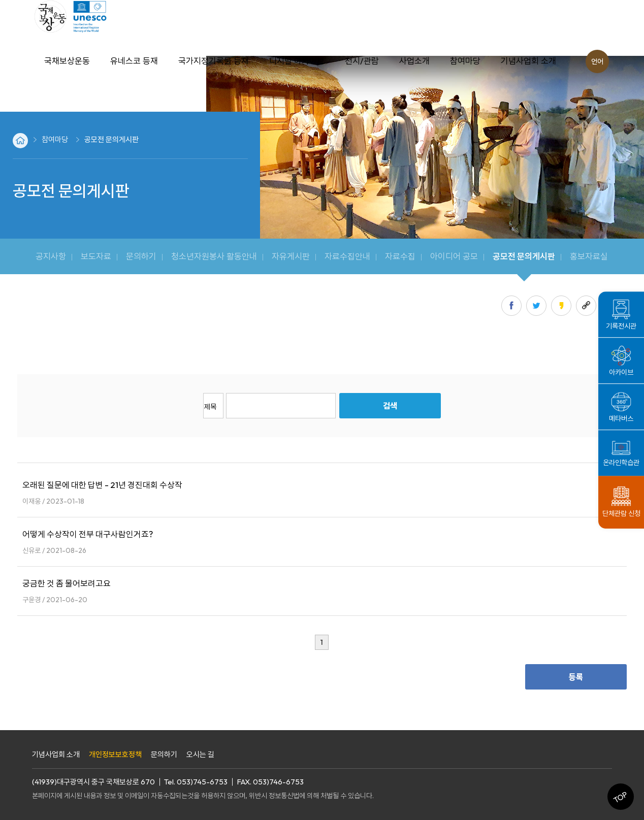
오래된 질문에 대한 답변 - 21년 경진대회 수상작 (102, 485)
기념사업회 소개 (56, 754)
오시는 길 (200, 754)
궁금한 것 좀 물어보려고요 (67, 583)
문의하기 (164, 754)
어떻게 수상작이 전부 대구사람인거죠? (88, 534)
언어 (597, 61)
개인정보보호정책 (115, 754)
